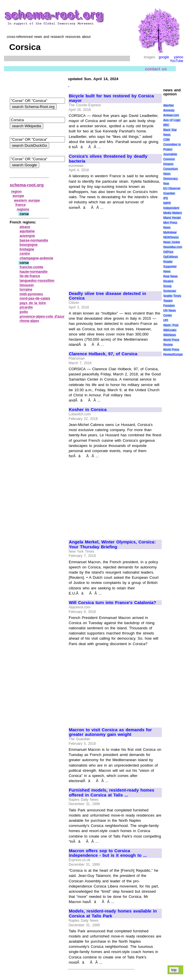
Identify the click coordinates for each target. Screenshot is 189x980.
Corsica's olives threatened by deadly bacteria (108, 159)
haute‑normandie (34, 272)
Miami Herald (172, 218)
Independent (171, 208)
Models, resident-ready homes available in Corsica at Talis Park (113, 914)
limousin (27, 285)
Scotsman (170, 291)
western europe (27, 200)
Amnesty (169, 110)
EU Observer (172, 189)
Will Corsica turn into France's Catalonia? (112, 603)
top (174, 970)
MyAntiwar (170, 233)
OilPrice (168, 252)
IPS (166, 198)
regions (23, 209)
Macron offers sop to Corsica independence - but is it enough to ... (108, 853)
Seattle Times (172, 296)
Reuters (168, 281)
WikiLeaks (170, 330)
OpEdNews (171, 257)
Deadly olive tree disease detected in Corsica (107, 296)
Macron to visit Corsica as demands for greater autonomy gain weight (110, 732)
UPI (166, 320)
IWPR (167, 203)
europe (18, 196)
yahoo (179, 57)
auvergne (27, 236)
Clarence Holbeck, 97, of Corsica (103, 354)
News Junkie (172, 242)
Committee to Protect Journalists (172, 149)
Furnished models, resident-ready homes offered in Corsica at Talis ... (111, 793)
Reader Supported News (170, 267)
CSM (166, 140)
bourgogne (29, 245)
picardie (26, 307)
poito (24, 312)
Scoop (167, 286)
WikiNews (170, 335)
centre (25, 254)
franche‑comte (32, 267)
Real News (170, 276)
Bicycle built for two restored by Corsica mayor (111, 98)
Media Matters (173, 213)
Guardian (169, 193)
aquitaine (27, 231)
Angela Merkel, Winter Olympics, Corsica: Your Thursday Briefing (112, 544)
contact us (156, 69)
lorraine (26, 290)
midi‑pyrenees (31, 294)
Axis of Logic (172, 120)
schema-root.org (27, 185)
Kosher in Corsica (88, 410)
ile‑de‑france (30, 276)
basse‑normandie (34, 240)
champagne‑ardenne (37, 258)
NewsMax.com (173, 247)
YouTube (177, 61)
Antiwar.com (171, 115)
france (21, 205)
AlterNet (168, 106)
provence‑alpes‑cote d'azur (42, 317)
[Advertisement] (115, 248)
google (164, 57)
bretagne (27, 249)
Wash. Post (171, 325)
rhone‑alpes (29, 321)
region (16, 192)
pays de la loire (33, 303)
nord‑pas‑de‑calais (35, 298)
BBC (166, 125)
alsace (25, 227)
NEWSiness (171, 237)
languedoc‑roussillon (37, 281)
